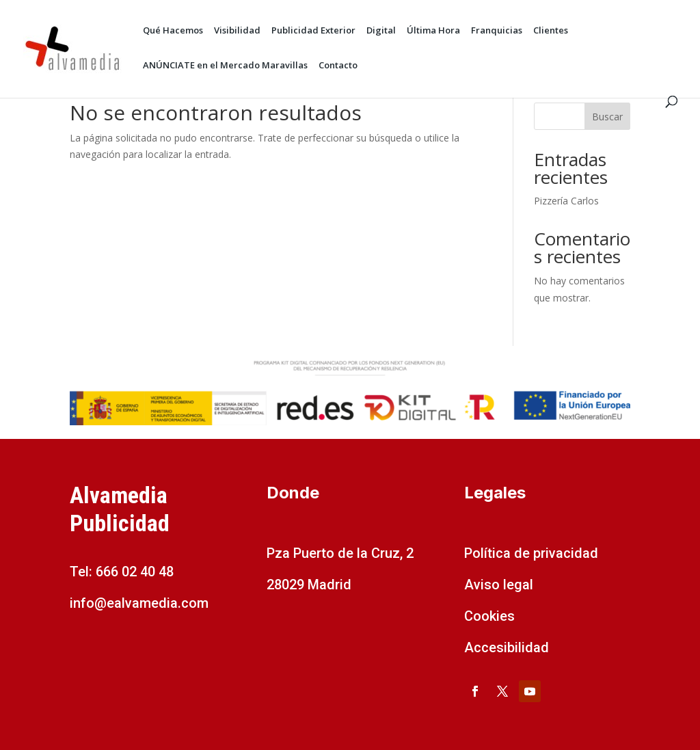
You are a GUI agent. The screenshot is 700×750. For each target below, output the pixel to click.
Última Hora (433, 31)
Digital (381, 31)
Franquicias (497, 31)
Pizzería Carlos (566, 201)
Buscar (607, 117)
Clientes (551, 31)
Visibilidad (237, 31)
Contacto (338, 66)
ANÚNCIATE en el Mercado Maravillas (225, 66)
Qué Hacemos (173, 31)
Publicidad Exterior (313, 31)
